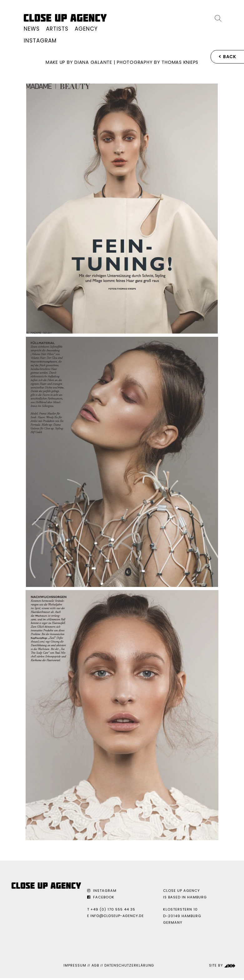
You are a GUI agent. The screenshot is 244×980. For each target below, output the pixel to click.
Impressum (75, 965)
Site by (222, 965)
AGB (95, 965)
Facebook (101, 897)
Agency (86, 29)
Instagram (40, 41)
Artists (57, 29)
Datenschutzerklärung (129, 965)
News (32, 29)
